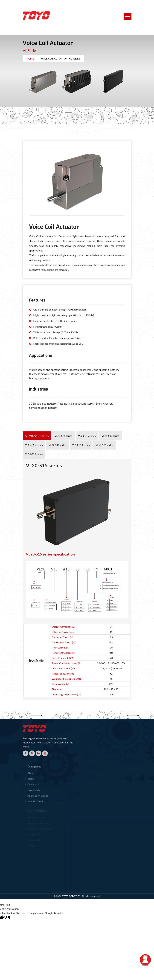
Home (30, 59)
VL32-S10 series (57, 445)
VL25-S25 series (34, 445)
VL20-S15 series (37, 436)
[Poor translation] (8, 934)
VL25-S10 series (110, 436)
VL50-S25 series (104, 445)
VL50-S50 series (34, 454)
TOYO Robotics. (72, 913)
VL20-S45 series (87, 436)
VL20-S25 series (63, 436)
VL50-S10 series (81, 445)
